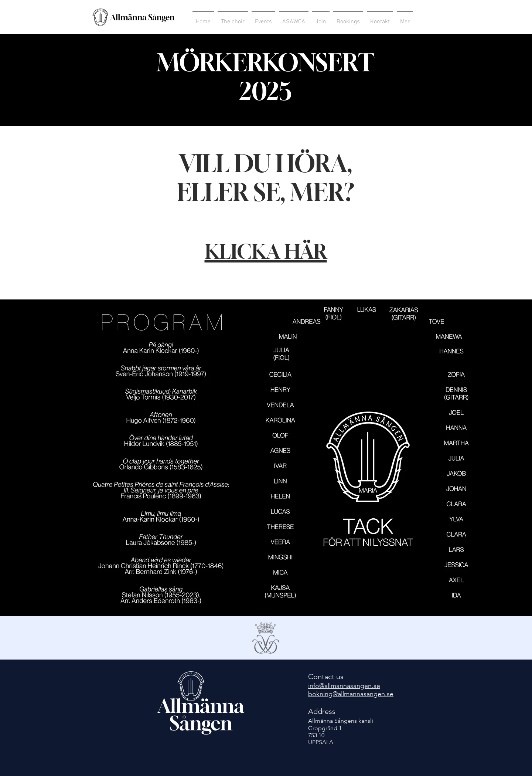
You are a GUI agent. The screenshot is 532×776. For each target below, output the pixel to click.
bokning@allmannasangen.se (351, 694)
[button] (294, 19)
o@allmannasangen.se (348, 686)
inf (312, 686)
